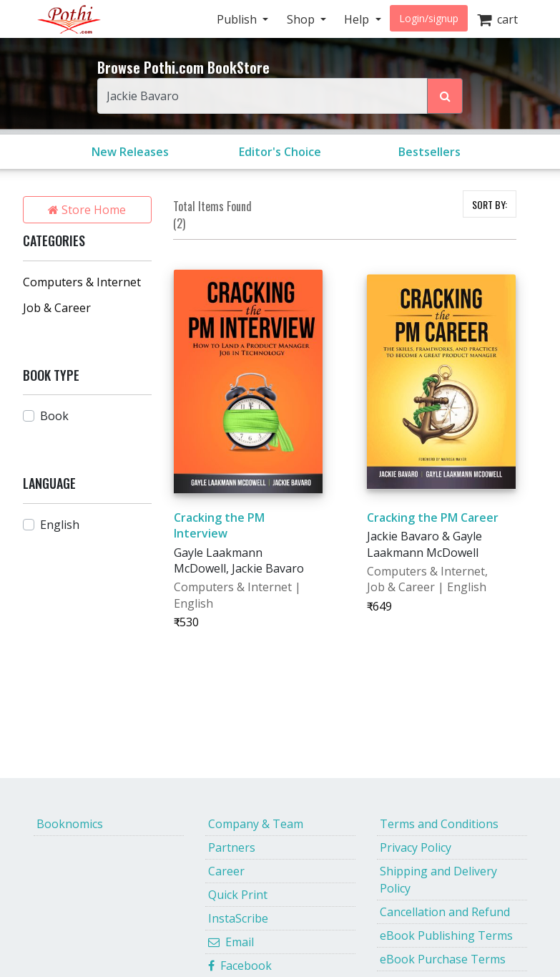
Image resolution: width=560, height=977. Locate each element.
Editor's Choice (280, 152)
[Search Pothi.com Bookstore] (445, 96)
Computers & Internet (82, 282)
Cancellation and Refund (445, 912)
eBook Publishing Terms (446, 935)
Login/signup (429, 18)
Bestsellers (429, 152)
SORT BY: (490, 204)
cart (497, 19)
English (60, 525)
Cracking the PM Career (433, 517)
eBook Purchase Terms (443, 959)
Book (54, 416)
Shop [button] (302, 19)
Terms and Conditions (439, 824)
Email (231, 942)
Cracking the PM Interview (219, 525)
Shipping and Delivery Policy (438, 880)
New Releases (130, 152)
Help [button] (358, 19)
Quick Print (238, 895)
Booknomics (70, 824)
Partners (232, 847)
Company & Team (256, 824)
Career (226, 871)
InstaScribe (238, 918)
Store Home (87, 210)
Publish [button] (238, 19)
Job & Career (57, 308)
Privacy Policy (416, 847)
